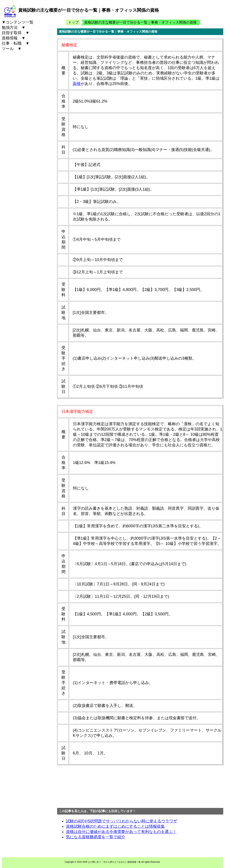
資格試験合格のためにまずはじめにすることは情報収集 (115, 826)
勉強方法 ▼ (14, 28)
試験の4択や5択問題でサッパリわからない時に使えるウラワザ (122, 821)
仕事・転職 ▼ (16, 43)
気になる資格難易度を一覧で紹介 (96, 837)
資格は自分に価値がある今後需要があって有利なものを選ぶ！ (121, 832)
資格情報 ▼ (14, 38)
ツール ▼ (12, 49)
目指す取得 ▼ (16, 33)
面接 (77, 84)
